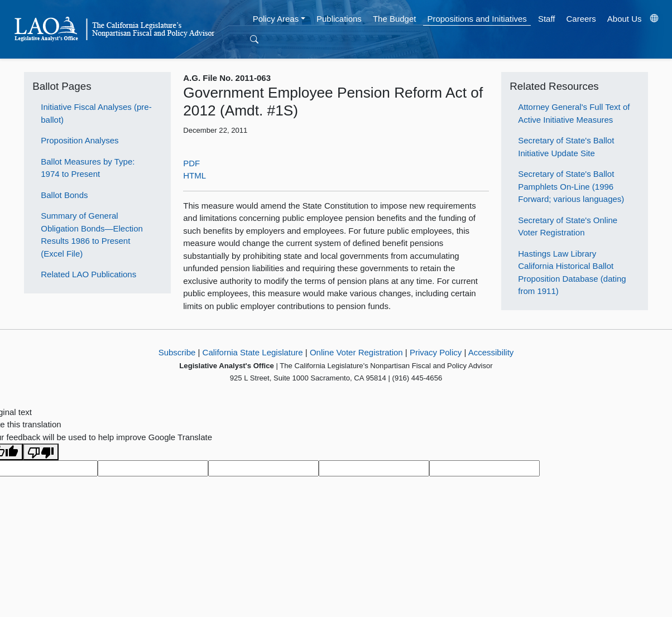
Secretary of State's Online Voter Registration (568, 226)
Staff (547, 19)
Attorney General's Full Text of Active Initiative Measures (574, 113)
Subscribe (177, 352)
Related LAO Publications (88, 274)
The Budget (395, 19)
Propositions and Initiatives (477, 19)
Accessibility (491, 352)
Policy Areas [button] (276, 19)
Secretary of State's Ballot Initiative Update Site (566, 147)
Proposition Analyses (80, 140)
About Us (625, 19)
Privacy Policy (436, 352)
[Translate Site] (654, 19)
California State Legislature (253, 352)
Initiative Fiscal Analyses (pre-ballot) (96, 113)
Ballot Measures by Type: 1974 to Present (88, 168)
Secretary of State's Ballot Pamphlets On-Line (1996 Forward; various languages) (571, 186)
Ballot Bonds (64, 195)
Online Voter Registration (356, 352)
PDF (191, 163)
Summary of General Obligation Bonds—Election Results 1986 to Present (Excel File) (92, 235)
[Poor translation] (41, 452)
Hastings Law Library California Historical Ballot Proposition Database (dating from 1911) (572, 273)
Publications (339, 19)
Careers (581, 19)
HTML (195, 175)
